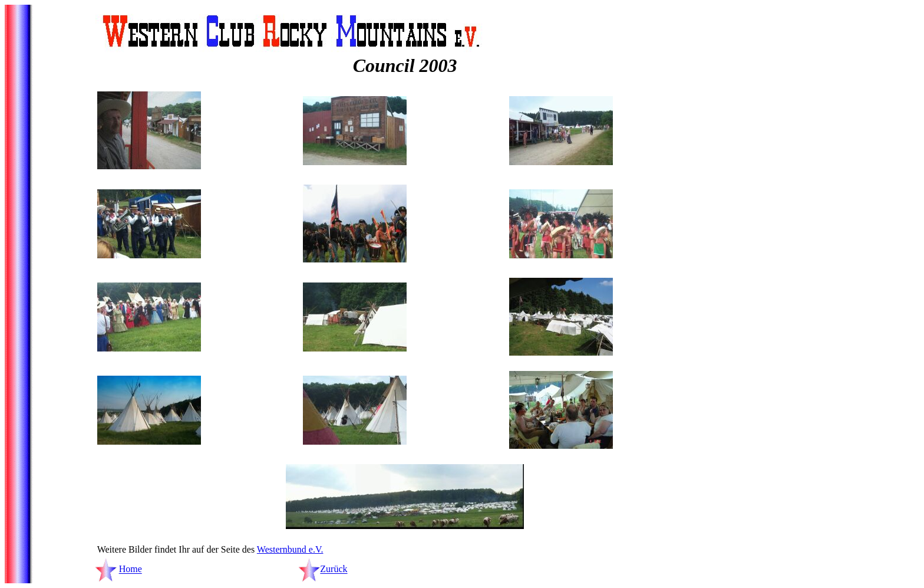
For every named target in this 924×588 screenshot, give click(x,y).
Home (131, 569)
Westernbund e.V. (290, 549)
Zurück (334, 569)
